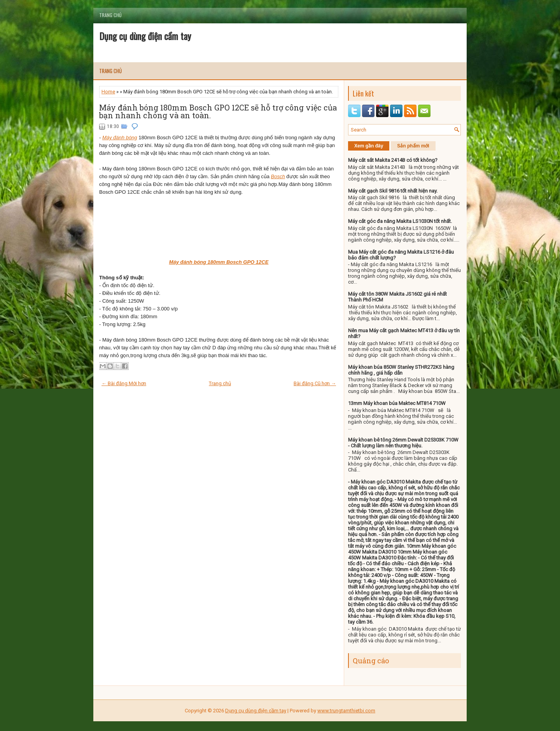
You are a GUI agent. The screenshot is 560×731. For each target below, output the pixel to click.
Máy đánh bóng (120, 138)
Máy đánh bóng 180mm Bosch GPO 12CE (219, 262)
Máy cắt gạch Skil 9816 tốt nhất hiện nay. (393, 191)
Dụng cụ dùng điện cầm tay (145, 36)
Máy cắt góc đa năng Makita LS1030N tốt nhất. (400, 221)
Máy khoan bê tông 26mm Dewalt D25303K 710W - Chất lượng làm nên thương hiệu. (403, 443)
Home (108, 92)
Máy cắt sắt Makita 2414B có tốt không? (393, 160)
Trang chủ (110, 15)
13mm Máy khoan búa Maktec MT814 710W (397, 403)
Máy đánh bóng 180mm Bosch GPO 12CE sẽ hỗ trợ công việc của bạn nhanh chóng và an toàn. (218, 111)
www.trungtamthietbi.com (346, 711)
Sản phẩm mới (413, 146)
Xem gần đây (369, 146)
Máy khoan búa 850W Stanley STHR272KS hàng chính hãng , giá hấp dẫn (401, 370)
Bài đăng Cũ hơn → (315, 383)
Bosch (278, 176)
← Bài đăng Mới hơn (124, 383)
